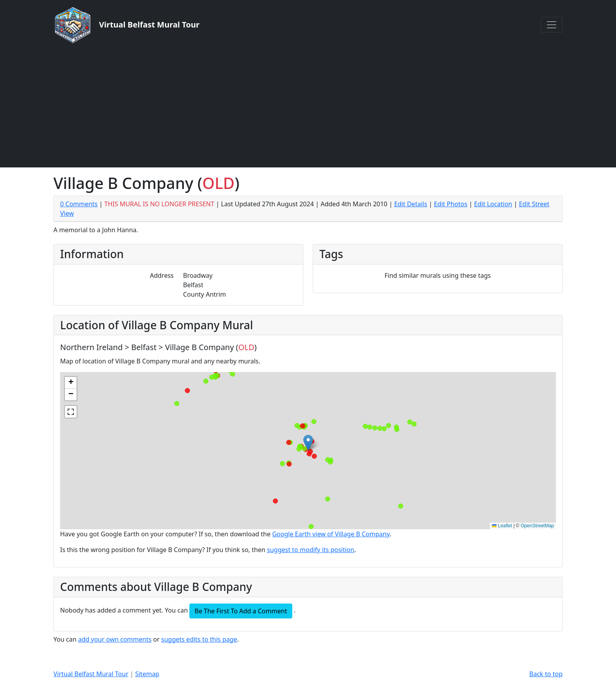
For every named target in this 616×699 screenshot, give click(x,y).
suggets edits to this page (199, 639)
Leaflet (502, 526)
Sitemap (147, 674)
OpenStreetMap (537, 526)
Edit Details (411, 204)
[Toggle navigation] (552, 25)
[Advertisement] (308, 105)
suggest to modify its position (311, 550)
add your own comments (115, 639)
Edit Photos (450, 204)
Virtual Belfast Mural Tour (91, 674)
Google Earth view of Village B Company (331, 534)
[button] (308, 443)
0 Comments (79, 204)
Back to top (546, 674)
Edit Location (493, 204)
